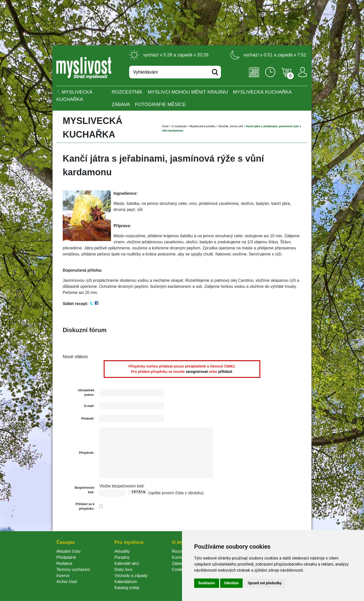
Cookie (179, 570)
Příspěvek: (87, 453)
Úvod (165, 126)
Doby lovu (123, 570)
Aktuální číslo (68, 551)
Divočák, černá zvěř (231, 126)
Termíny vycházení (73, 570)
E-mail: (89, 406)
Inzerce (63, 576)
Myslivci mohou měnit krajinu (188, 92)
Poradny (122, 557)
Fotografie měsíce (160, 104)
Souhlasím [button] (207, 583)
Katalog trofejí (127, 588)
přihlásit (225, 372)
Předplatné (66, 557)
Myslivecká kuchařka (262, 92)
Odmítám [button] (232, 583)
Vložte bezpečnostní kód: (122, 486)
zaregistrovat (197, 372)
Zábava (121, 104)
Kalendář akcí (127, 563)
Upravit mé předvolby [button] (265, 583)
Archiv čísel (67, 582)
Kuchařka (180, 557)
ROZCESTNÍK (127, 92)
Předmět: (88, 419)
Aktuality (122, 551)
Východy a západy (131, 576)
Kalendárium (126, 582)
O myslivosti (179, 126)
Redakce (64, 563)
